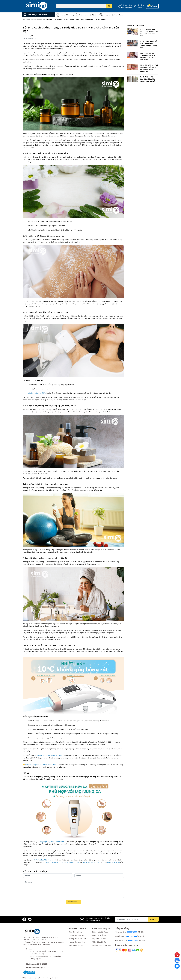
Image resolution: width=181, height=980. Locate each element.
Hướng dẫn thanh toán (78, 939)
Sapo (59, 978)
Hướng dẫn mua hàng (77, 935)
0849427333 (127, 7)
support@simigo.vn (38, 968)
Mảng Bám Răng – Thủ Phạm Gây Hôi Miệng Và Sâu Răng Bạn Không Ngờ (149, 68)
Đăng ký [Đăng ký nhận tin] (153, 919)
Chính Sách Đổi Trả (99, 942)
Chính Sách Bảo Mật (100, 935)
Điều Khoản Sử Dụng (100, 932)
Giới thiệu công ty (76, 932)
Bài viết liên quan (136, 26)
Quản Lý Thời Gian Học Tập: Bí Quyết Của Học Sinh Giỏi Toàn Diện (149, 33)
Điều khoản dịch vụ (76, 945)
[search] (109, 6)
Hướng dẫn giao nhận (77, 942)
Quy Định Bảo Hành (99, 939)
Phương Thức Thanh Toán (102, 945)
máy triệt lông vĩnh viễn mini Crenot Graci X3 (84, 637)
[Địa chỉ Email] (137, 919)
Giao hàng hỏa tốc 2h (89, 15)
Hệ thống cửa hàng (141, 6)
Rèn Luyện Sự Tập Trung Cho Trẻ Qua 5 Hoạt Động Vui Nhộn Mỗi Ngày (148, 56)
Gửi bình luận (73, 902)
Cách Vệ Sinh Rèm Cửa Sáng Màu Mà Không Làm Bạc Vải (148, 79)
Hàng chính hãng (67, 15)
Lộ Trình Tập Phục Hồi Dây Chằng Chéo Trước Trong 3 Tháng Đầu (149, 45)
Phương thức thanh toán (113, 15)
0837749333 (132, 932)
